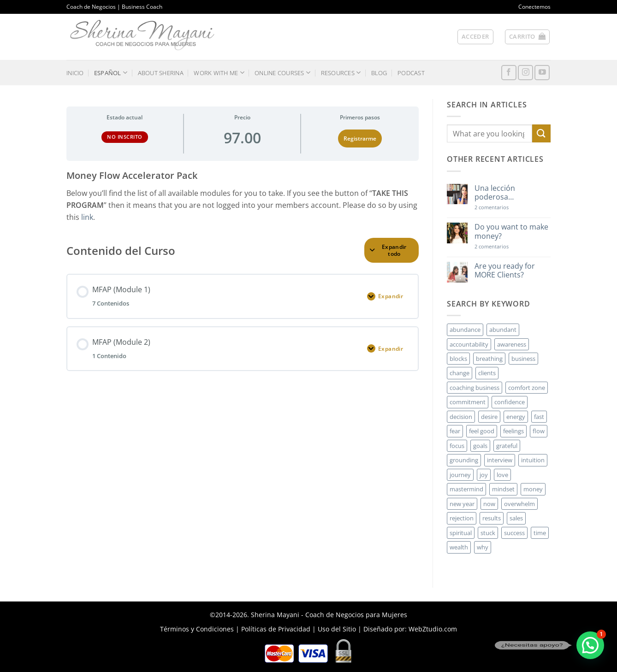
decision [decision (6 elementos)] (461, 417)
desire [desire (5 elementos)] (489, 417)
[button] (475, 37)
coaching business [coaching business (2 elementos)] (475, 388)
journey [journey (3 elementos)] (460, 475)
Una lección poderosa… (495, 193)
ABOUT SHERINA (161, 73)
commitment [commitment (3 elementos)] (468, 402)
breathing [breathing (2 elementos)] (489, 359)
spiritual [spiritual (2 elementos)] (461, 533)
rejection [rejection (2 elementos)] (462, 518)
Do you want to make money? (511, 231)
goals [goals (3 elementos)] (480, 446)
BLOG (379, 73)
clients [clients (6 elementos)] (487, 373)
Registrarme (360, 139)
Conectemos (534, 7)
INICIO (75, 73)
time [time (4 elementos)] (540, 533)
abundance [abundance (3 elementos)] (465, 330)
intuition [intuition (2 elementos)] (533, 460)
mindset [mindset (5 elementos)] (503, 489)
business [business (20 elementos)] (523, 359)
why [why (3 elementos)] (483, 547)
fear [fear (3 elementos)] (455, 431)
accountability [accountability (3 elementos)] (469, 344)
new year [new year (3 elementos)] (462, 504)
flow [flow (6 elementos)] (539, 431)
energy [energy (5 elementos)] (516, 417)
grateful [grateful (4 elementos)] (507, 446)
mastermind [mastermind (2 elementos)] (466, 489)
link (87, 217)
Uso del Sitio (337, 629)
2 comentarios (505, 207)
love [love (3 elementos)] (502, 475)
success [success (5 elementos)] (514, 533)
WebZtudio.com (433, 629)
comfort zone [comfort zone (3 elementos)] (527, 388)
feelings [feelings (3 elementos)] (513, 431)
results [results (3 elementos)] (492, 518)
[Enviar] (541, 133)
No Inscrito (125, 137)
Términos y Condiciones (197, 629)
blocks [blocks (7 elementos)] (458, 359)
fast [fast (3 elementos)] (539, 417)
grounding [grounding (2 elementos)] (464, 460)
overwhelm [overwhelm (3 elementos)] (519, 504)
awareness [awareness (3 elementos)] (512, 344)
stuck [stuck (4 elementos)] (488, 533)
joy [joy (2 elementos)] (484, 475)
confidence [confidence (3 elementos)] (510, 402)
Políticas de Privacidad (276, 629)
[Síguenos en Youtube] (542, 73)
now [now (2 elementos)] (489, 504)
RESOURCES (341, 73)
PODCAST (411, 73)
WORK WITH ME (219, 73)
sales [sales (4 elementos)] (516, 518)
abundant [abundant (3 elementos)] (503, 330)
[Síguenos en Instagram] (525, 73)
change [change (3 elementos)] (460, 373)
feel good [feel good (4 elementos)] (482, 431)
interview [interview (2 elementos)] (500, 460)
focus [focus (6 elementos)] (457, 446)
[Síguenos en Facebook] (509, 73)
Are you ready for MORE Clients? (505, 271)
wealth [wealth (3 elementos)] (459, 547)
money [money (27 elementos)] (533, 489)
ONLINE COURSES (282, 73)
